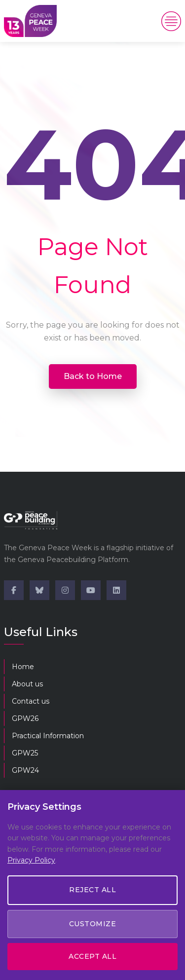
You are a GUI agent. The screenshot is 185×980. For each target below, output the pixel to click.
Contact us (31, 701)
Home (23, 667)
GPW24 (25, 770)
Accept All (92, 956)
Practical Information (48, 736)
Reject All (92, 890)
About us (27, 684)
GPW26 (25, 718)
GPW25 (25, 753)
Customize (93, 924)
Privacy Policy (31, 860)
